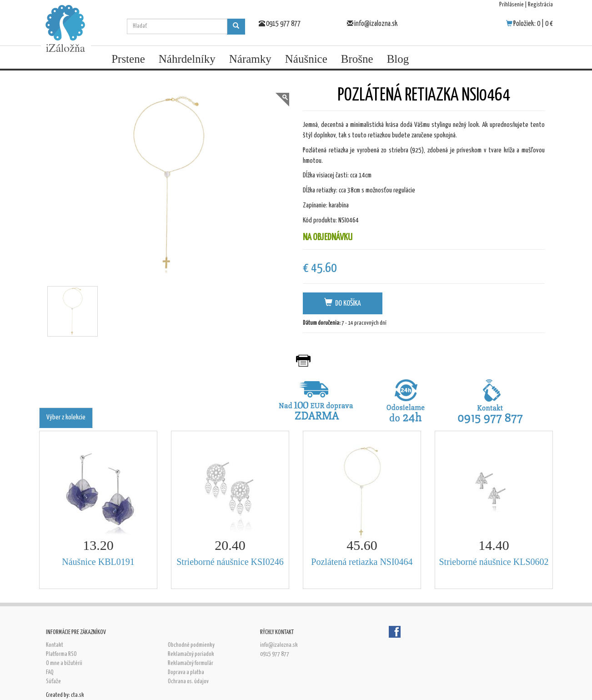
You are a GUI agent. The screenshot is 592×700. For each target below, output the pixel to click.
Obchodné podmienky (191, 645)
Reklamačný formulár (191, 663)
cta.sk (78, 695)
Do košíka (343, 303)
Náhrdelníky (187, 59)
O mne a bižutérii (64, 663)
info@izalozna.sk (376, 24)
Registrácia (540, 5)
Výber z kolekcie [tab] (66, 417)
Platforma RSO (61, 654)
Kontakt (55, 645)
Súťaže (53, 682)
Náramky (250, 59)
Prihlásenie (512, 5)
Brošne (357, 59)
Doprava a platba (186, 672)
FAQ (50, 672)
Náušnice (306, 59)
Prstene (128, 59)
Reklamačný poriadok (191, 654)
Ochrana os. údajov (188, 682)
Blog (398, 59)
